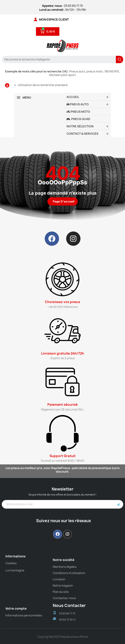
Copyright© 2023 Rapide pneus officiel (63, 637)
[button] (63, 201)
